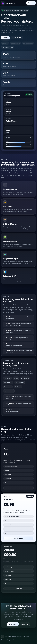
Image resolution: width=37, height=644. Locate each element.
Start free (5, 38)
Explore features (17, 38)
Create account (13, 624)
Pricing (15, 640)
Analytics (9, 640)
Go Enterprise (18, 589)
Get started (31, 3)
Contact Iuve (25, 624)
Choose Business (18, 538)
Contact (20, 640)
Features (3, 640)
